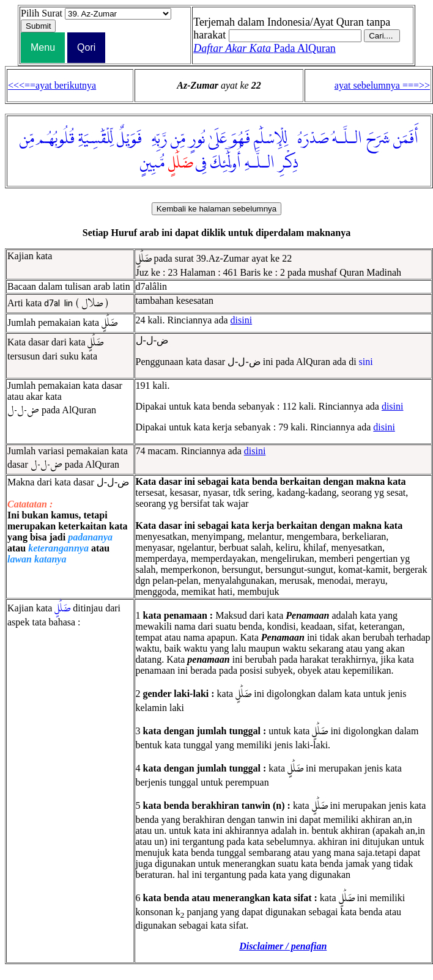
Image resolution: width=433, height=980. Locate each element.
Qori (86, 47)
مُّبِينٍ (152, 163)
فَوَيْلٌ (129, 139)
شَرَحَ (378, 139)
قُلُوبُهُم (56, 139)
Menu (43, 47)
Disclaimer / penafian (283, 946)
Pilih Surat (42, 13)
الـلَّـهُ (347, 139)
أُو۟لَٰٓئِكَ (226, 163)
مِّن (178, 139)
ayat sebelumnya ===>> (382, 85)
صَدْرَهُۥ (310, 139)
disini (242, 320)
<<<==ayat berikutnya (52, 85)
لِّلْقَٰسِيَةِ (96, 139)
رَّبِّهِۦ (156, 139)
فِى (201, 163)
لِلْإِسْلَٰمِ (271, 139)
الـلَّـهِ (260, 163)
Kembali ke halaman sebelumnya (216, 209)
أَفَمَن (406, 139)
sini (366, 362)
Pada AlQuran (265, 48)
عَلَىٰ (218, 139)
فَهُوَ (240, 139)
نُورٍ (197, 139)
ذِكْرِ (288, 163)
